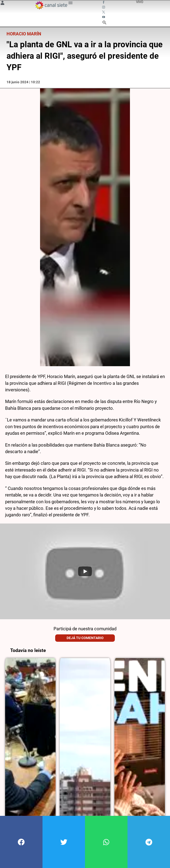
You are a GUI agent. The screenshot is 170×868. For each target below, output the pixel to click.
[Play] (85, 571)
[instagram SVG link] (104, 8)
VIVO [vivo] (140, 2)
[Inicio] (51, 5)
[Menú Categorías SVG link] (70, 4)
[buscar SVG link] (104, 23)
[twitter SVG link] (104, 13)
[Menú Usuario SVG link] (2, 4)
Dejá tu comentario (85, 638)
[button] (21, 842)
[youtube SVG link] (104, 18)
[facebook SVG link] (104, 3)
